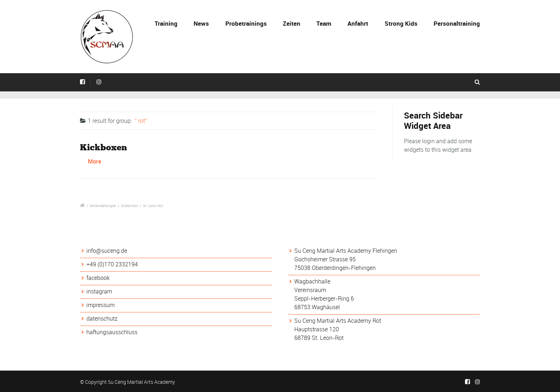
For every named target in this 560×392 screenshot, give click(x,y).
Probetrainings (246, 23)
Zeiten (292, 23)
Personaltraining (457, 23)
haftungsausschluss (112, 332)
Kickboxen (104, 147)
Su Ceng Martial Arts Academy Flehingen (346, 251)
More (94, 161)
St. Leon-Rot (153, 206)
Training (166, 23)
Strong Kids (401, 23)
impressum (101, 305)
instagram (99, 291)
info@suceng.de (107, 251)
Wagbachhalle (312, 281)
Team (324, 23)
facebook (98, 278)
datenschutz (102, 318)
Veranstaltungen (103, 206)
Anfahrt (358, 23)
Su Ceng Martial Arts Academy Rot (338, 321)
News (201, 23)
